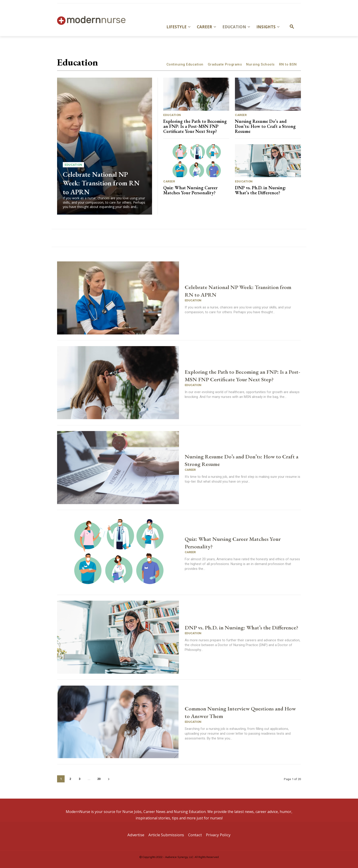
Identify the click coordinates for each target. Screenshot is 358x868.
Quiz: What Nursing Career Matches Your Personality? (190, 190)
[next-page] (109, 779)
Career (241, 115)
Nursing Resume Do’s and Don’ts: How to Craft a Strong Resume (265, 126)
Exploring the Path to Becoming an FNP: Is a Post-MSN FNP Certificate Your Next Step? (195, 126)
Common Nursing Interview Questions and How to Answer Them (240, 712)
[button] (292, 27)
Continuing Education (185, 64)
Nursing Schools (260, 64)
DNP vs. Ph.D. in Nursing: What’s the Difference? (261, 190)
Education (73, 165)
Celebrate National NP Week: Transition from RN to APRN (101, 183)
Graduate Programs (225, 64)
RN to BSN (288, 64)
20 (99, 779)
